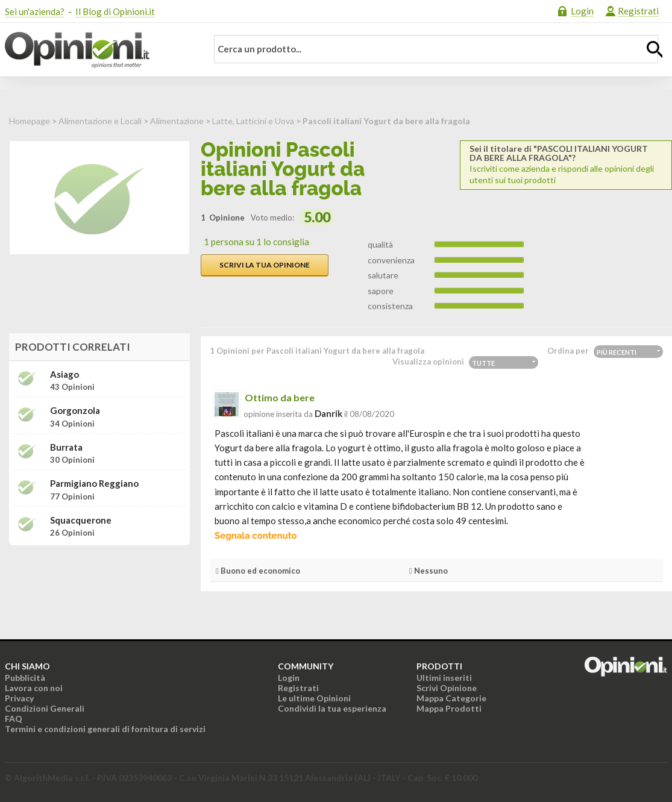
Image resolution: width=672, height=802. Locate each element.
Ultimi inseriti (444, 678)
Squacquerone (81, 520)
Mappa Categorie (451, 698)
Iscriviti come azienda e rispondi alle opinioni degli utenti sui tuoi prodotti (566, 164)
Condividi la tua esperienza (332, 708)
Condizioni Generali (45, 708)
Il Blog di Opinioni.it (115, 11)
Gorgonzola (75, 411)
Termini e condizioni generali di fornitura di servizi (105, 729)
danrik (328, 413)
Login (582, 11)
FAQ (14, 719)
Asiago (64, 374)
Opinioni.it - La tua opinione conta (98, 50)
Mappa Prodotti (449, 708)
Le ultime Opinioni (314, 698)
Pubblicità (25, 678)
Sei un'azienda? (35, 11)
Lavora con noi (34, 688)
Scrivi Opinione (447, 688)
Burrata (66, 447)
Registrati (638, 11)
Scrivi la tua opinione (265, 265)
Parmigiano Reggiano (94, 484)
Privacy (19, 698)
